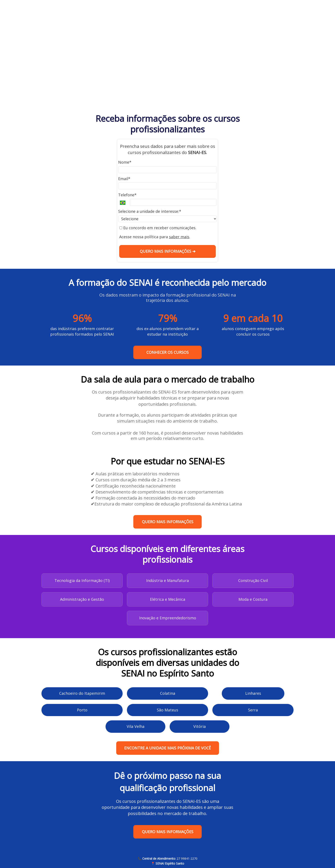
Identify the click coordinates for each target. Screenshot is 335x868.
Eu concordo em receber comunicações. (158, 228)
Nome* (125, 162)
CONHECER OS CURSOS (167, 352)
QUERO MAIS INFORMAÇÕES (168, 522)
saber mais (179, 237)
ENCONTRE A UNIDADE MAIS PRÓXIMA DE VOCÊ (167, 748)
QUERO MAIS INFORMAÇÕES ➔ (168, 251)
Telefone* (127, 195)
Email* (124, 179)
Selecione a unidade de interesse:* (150, 211)
